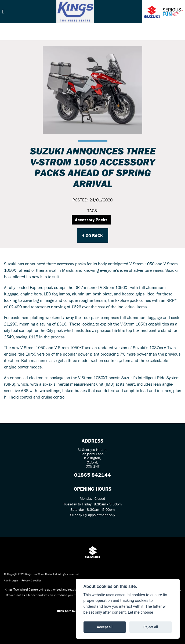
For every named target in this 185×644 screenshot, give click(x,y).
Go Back (93, 236)
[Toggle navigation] (3, 12)
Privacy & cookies (32, 580)
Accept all (105, 627)
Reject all (151, 627)
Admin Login (11, 580)
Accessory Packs (91, 220)
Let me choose (141, 612)
